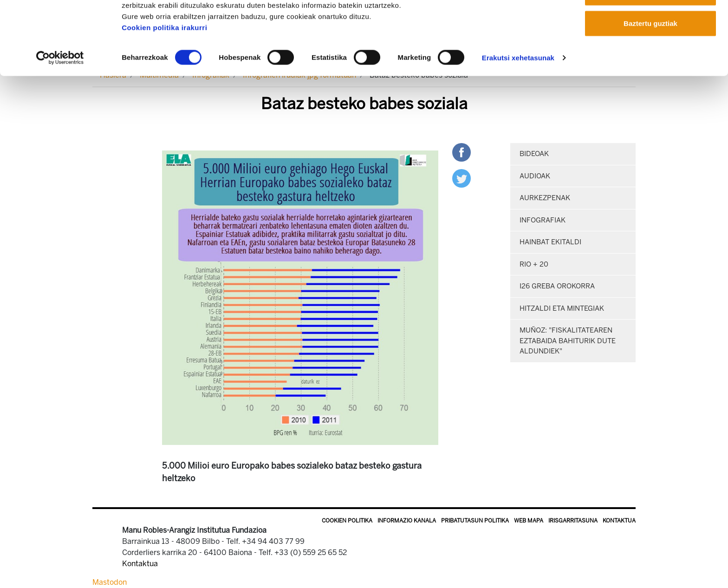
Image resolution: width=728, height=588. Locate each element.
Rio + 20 (534, 264)
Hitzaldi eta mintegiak (562, 308)
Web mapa (529, 521)
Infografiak (543, 220)
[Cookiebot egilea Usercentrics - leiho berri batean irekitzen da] (60, 120)
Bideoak (534, 154)
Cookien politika (347, 521)
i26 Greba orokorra (557, 286)
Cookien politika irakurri (164, 89)
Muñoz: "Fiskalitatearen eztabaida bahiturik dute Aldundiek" (568, 341)
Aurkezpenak (545, 198)
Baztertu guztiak (650, 85)
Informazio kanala (407, 521)
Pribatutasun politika (475, 521)
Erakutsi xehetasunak (518, 120)
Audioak (535, 176)
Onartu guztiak (650, 24)
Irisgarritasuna (573, 521)
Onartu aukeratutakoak (650, 55)
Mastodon (110, 582)
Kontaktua (619, 521)
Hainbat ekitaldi (550, 242)
